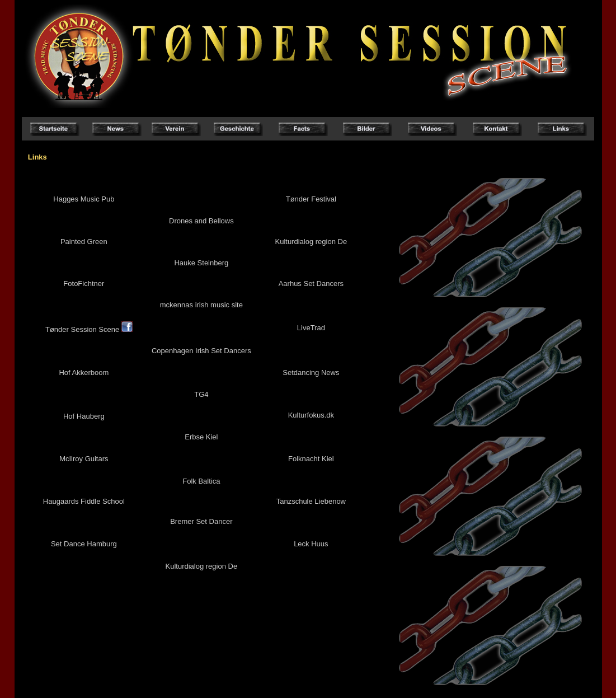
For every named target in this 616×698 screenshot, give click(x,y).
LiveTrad (311, 328)
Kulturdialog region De (311, 242)
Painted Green (84, 242)
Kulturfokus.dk (311, 415)
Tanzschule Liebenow (311, 501)
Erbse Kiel (201, 437)
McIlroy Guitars (84, 459)
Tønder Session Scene (89, 329)
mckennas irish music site (201, 305)
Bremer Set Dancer (201, 521)
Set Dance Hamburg (84, 544)
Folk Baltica (201, 481)
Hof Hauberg (84, 416)
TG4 (201, 394)
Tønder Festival (311, 199)
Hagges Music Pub (84, 199)
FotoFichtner (84, 284)
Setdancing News (311, 373)
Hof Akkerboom (84, 373)
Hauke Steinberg (201, 263)
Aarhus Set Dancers (311, 284)
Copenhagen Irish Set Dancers (201, 351)
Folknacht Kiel (311, 459)
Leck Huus (311, 544)
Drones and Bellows (201, 221)
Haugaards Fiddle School (84, 501)
